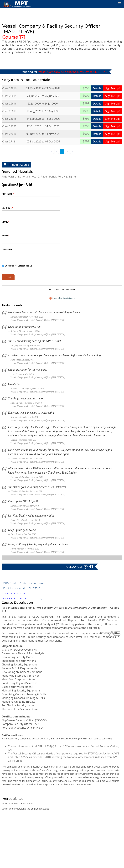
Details (97, 88)
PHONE (9, 235)
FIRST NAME (11, 194)
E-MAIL (9, 222)
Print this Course (16, 165)
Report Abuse (54, 289)
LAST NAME (11, 208)
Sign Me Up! (112, 88)
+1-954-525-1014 (14, 594)
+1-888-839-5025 (15, 600)
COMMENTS (7, 249)
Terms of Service (69, 289)
